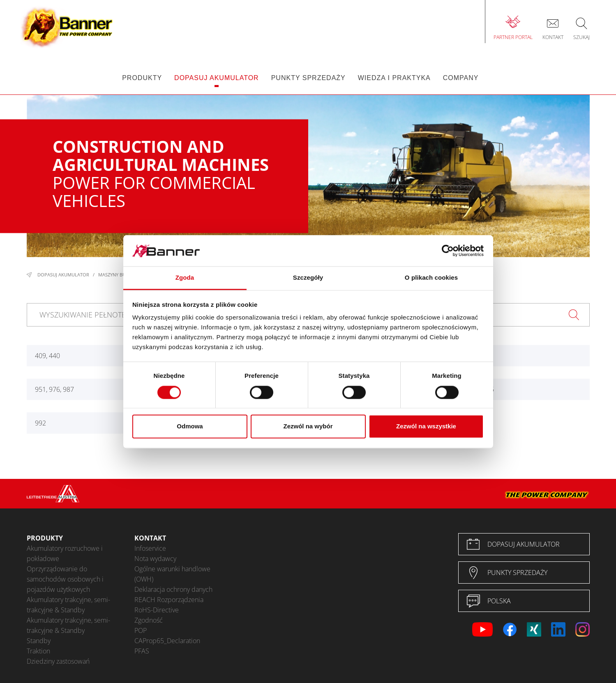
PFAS (142, 651)
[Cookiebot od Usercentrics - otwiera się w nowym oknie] (448, 251)
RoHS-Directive (157, 610)
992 (40, 423)
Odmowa (190, 427)
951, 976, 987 (54, 389)
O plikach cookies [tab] (431, 278)
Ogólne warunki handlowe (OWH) (172, 574)
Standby (39, 641)
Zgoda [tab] (185, 278)
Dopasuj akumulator (63, 275)
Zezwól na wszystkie (426, 427)
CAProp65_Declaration (167, 641)
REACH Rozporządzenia (169, 600)
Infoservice (150, 548)
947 (472, 356)
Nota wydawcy (155, 559)
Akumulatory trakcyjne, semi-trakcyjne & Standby (68, 605)
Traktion (38, 651)
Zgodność (149, 620)
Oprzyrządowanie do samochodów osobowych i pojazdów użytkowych (65, 579)
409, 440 (47, 356)
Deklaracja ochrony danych (173, 589)
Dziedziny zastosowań (58, 661)
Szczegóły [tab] (308, 278)
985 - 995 (480, 389)
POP (141, 630)
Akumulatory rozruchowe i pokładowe (65, 553)
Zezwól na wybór (308, 427)
